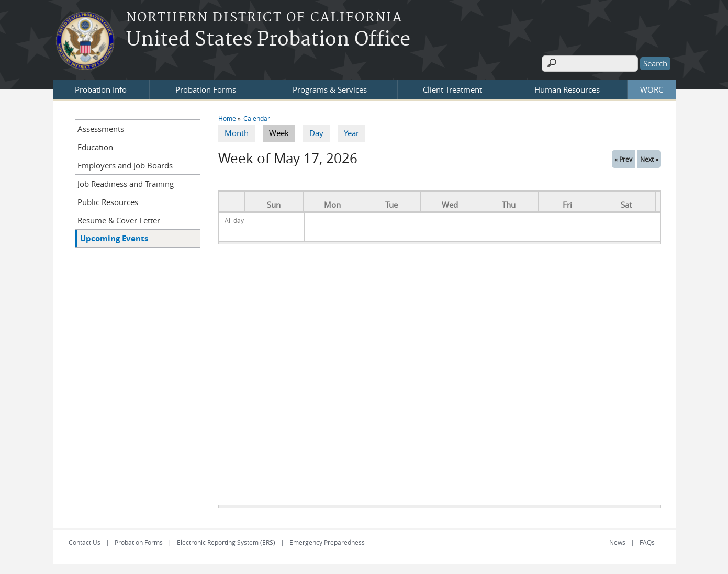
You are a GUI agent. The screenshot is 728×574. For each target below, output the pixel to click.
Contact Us (85, 542)
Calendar (257, 117)
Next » (649, 158)
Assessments (101, 128)
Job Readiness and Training (126, 183)
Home (227, 117)
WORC (652, 88)
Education (95, 146)
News (617, 542)
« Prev (623, 158)
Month (237, 132)
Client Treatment (452, 88)
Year (351, 132)
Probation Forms (206, 88)
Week (282, 132)
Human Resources (567, 88)
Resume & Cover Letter (119, 219)
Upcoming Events (114, 237)
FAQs (647, 542)
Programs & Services (330, 88)
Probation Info (101, 88)
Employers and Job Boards (125, 164)
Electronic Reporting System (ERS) (226, 542)
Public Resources (108, 201)
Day (316, 132)
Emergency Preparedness (327, 542)
